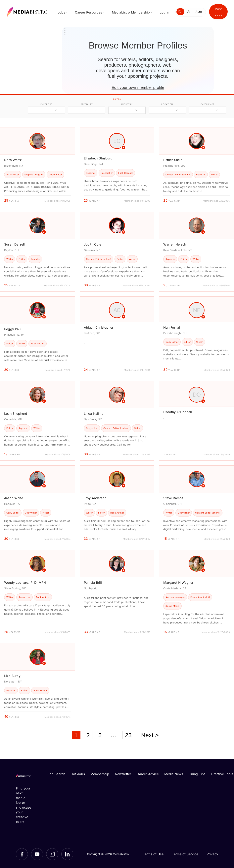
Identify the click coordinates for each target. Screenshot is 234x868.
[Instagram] (52, 854)
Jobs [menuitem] (61, 12)
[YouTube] (37, 854)
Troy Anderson (95, 498)
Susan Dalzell (14, 244)
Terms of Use (153, 854)
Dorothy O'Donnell (178, 412)
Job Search (56, 774)
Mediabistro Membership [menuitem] (131, 12)
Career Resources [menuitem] (89, 12)
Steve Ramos (173, 498)
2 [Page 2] (88, 735)
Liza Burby (12, 676)
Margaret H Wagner (178, 583)
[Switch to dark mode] (189, 12)
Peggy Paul (13, 329)
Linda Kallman (95, 414)
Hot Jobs (78, 774)
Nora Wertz (13, 160)
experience (208, 104)
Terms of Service (185, 854)
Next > (150, 735)
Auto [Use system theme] (199, 12)
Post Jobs (218, 12)
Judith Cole (93, 244)
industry (127, 104)
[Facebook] (22, 854)
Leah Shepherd (16, 414)
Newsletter (123, 774)
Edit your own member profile (138, 87)
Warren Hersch (175, 244)
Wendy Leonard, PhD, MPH (25, 583)
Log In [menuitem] (164, 12)
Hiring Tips (197, 774)
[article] (37, 167)
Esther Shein (173, 160)
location (167, 104)
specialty (87, 104)
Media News (174, 774)
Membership (100, 774)
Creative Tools (222, 774)
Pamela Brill (93, 583)
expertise (46, 104)
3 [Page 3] (100, 735)
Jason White (14, 498)
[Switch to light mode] (180, 12)
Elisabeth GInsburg (98, 158)
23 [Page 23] (128, 735)
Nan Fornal (172, 327)
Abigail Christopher (99, 327)
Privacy (212, 854)
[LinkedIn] (67, 854)
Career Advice (148, 774)
